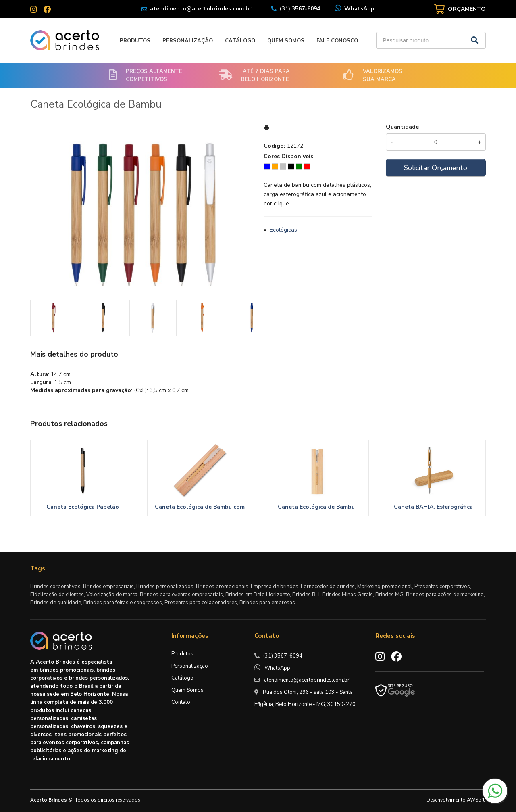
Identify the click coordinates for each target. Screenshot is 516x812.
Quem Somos (286, 41)
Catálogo (240, 41)
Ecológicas (283, 230)
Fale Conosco (337, 41)
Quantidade (402, 127)
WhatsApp (359, 9)
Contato (181, 702)
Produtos (135, 41)
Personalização (188, 41)
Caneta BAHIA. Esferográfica (433, 507)
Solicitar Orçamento (436, 168)
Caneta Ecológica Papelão (83, 507)
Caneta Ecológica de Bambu (316, 507)
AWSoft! (476, 800)
